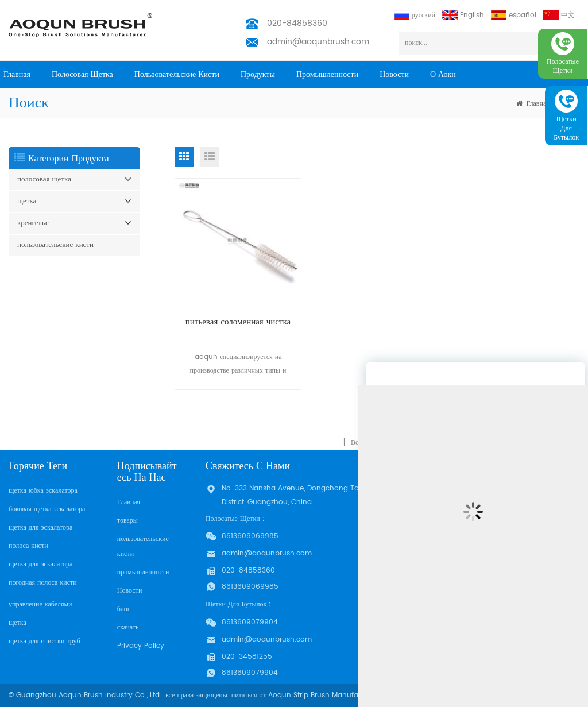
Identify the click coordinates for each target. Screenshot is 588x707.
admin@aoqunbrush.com (318, 42)
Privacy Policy (141, 646)
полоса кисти (28, 546)
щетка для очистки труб (45, 641)
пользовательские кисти (177, 74)
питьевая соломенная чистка (238, 322)
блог (124, 609)
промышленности (327, 74)
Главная (17, 74)
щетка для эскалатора (40, 528)
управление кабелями (40, 604)
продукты (258, 74)
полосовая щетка (82, 74)
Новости (394, 74)
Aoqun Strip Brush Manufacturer (323, 695)
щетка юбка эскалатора (43, 491)
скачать (128, 627)
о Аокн (443, 74)
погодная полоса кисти (43, 583)
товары (127, 521)
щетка (27, 201)
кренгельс (33, 223)
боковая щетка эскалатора (47, 509)
